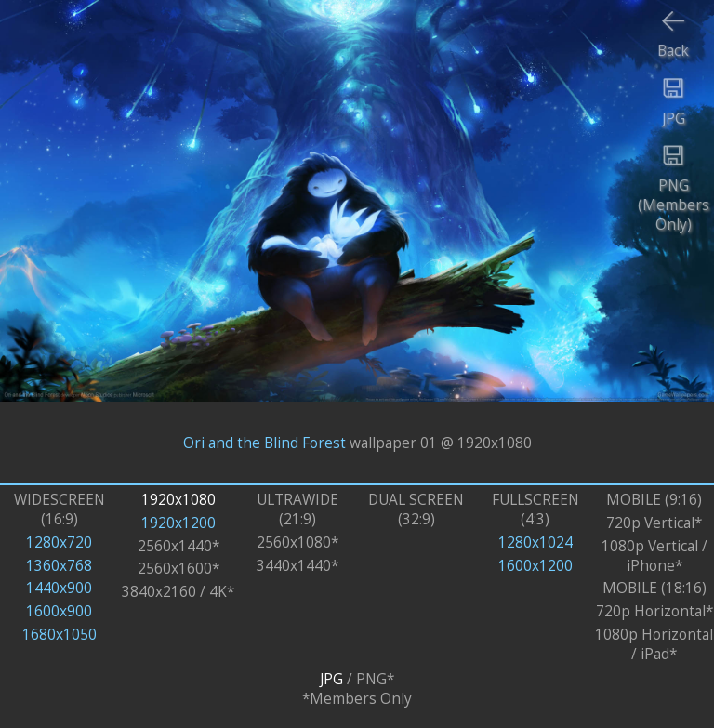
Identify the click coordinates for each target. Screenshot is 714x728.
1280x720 (59, 543)
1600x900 (59, 611)
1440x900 (59, 588)
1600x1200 (535, 566)
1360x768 (59, 566)
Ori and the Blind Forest (264, 442)
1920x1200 (178, 523)
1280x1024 (535, 543)
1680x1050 (59, 635)
